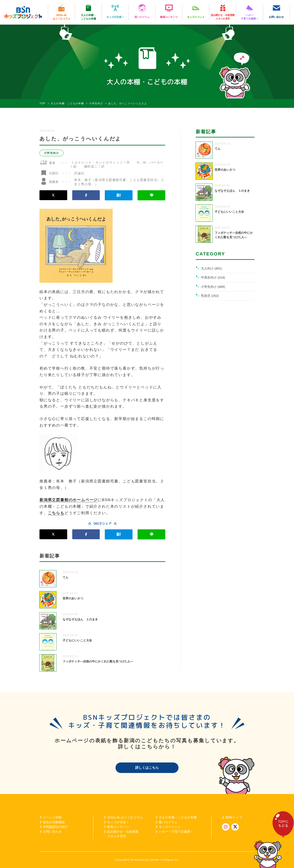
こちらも (56, 513)
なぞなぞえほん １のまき (80, 619)
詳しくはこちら (147, 768)
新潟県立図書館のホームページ (69, 500)
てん (66, 577)
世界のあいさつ (73, 598)
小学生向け (51, 153)
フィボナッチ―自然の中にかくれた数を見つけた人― (98, 661)
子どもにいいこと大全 (77, 640)
